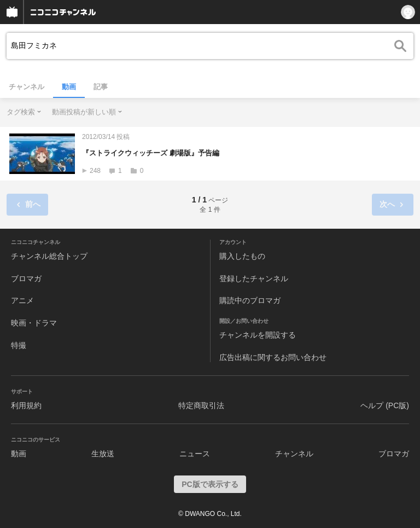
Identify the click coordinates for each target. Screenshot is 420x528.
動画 (69, 87)
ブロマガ (26, 278)
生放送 (103, 454)
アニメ (22, 300)
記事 (101, 87)
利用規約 (26, 405)
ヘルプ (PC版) (385, 405)
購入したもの (242, 256)
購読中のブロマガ (250, 300)
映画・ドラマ (34, 323)
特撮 (19, 345)
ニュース (195, 454)
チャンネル (27, 87)
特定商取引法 (201, 405)
